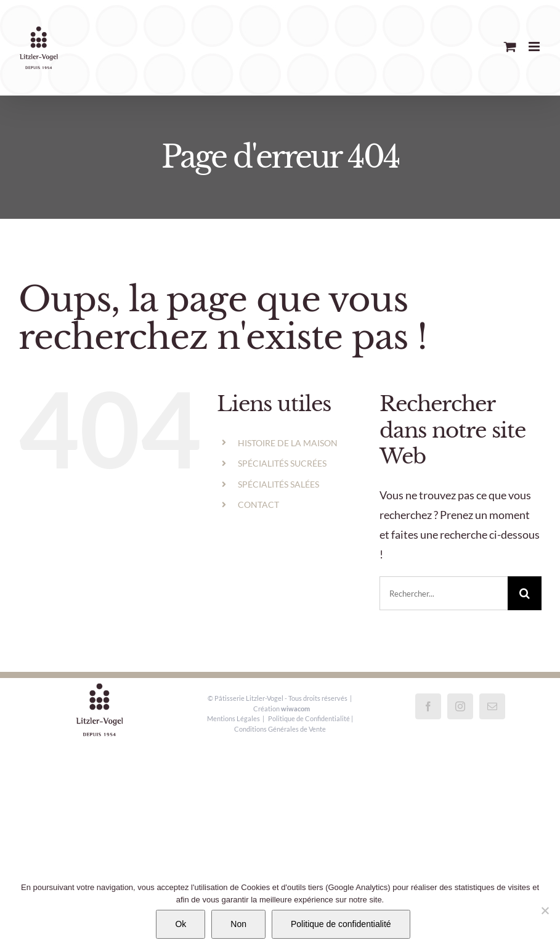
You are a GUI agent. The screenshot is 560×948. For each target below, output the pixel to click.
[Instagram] (460, 706)
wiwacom (295, 709)
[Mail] (492, 706)
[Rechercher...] (444, 593)
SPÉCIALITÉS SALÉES (278, 484)
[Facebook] (428, 706)
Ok (181, 924)
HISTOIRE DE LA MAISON (288, 443)
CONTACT (258, 505)
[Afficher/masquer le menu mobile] (535, 47)
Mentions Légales (233, 718)
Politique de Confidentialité (309, 718)
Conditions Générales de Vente (280, 729)
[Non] (545, 910)
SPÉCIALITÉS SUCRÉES (282, 463)
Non (238, 924)
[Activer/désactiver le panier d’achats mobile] (510, 47)
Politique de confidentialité (341, 924)
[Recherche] (525, 593)
